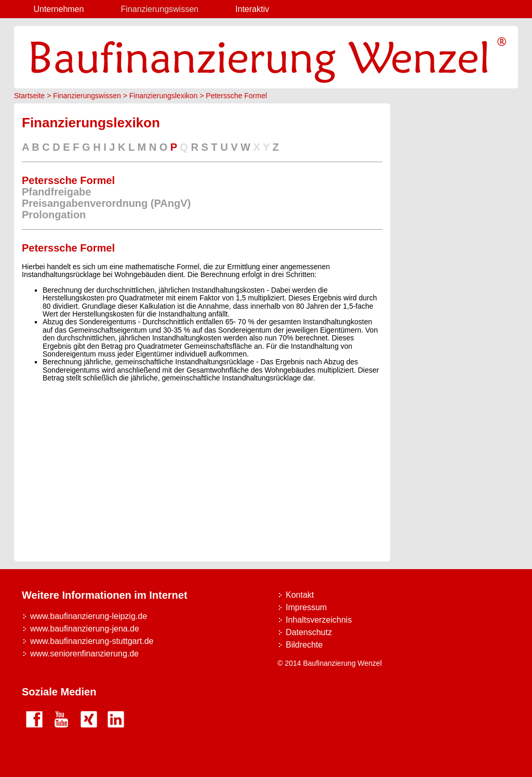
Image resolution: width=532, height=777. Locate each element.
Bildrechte (304, 645)
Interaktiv (252, 9)
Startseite (29, 96)
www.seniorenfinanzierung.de (84, 654)
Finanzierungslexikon (164, 96)
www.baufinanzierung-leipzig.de (89, 616)
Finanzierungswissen (160, 9)
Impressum (306, 607)
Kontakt (300, 595)
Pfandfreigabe (56, 192)
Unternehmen (58, 9)
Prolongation (54, 215)
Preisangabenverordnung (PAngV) (106, 203)
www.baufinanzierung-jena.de (85, 629)
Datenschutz (309, 632)
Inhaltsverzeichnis (319, 620)
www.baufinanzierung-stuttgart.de (92, 641)
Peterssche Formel (236, 96)
